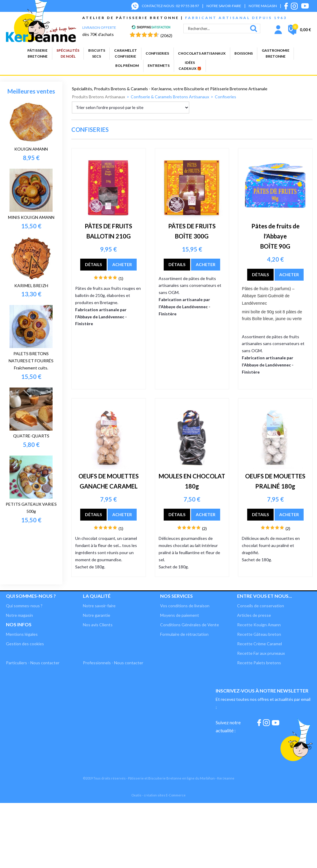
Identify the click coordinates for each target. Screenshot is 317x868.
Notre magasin (19, 615)
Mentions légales (22, 634)
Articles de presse (254, 615)
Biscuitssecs (97, 53)
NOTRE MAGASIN (263, 6)
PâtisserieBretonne (37, 53)
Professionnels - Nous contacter (113, 663)
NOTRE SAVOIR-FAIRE (224, 6)
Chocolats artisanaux (202, 53)
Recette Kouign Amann (259, 625)
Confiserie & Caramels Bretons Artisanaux (170, 97)
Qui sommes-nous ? (31, 596)
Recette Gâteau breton (259, 634)
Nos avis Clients (98, 625)
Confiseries (157, 53)
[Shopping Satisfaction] (151, 28)
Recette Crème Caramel (260, 644)
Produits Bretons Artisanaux (98, 97)
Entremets (159, 65)
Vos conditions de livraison (185, 606)
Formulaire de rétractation (184, 634)
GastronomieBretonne (276, 53)
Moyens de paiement (180, 615)
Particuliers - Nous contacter (33, 663)
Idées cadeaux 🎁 (190, 65)
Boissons (244, 53)
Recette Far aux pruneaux (261, 653)
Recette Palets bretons (259, 663)
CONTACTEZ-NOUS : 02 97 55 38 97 (170, 6)
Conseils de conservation (261, 606)
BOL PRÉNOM (127, 65)
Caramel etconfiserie (126, 53)
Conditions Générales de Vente (190, 625)
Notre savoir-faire (99, 606)
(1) (121, 278)
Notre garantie (97, 615)
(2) (204, 528)
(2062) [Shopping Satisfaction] (166, 35)
